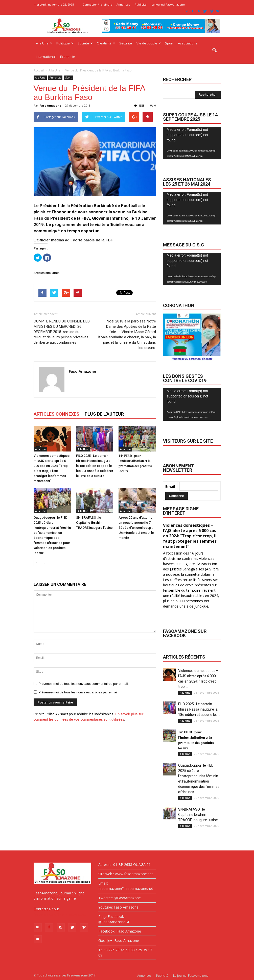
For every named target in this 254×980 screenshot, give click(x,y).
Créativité (106, 43)
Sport (169, 43)
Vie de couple (149, 43)
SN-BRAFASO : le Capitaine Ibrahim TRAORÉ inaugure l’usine (94, 523)
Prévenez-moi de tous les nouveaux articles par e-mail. (78, 692)
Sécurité (126, 43)
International (46, 57)
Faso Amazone (50, 105)
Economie (68, 57)
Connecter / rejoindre (98, 4)
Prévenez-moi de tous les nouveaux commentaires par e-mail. (84, 684)
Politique (65, 43)
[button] (215, 51)
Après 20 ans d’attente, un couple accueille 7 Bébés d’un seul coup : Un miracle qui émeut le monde (136, 528)
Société (85, 43)
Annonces (123, 4)
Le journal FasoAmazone (168, 4)
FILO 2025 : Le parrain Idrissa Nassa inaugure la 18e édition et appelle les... (199, 709)
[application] (192, 143)
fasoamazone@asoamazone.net (60, 914)
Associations (188, 43)
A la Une (44, 43)
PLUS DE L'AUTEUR (104, 414)
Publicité (141, 4)
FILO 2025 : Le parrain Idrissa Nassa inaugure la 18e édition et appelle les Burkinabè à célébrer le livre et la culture (95, 466)
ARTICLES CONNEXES (56, 414)
